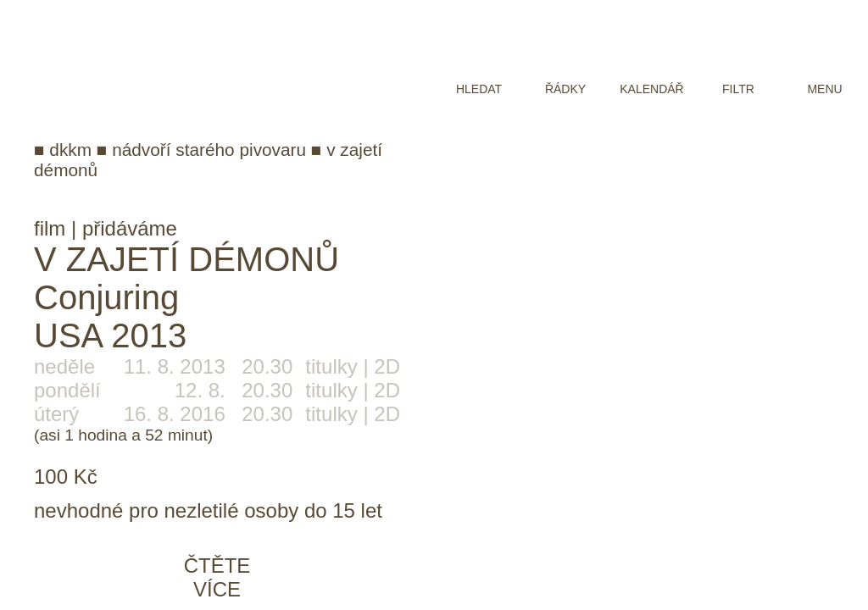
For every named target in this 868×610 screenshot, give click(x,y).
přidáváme (130, 228)
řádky (565, 89)
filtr (738, 89)
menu (824, 89)
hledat (479, 89)
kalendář (651, 89)
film (50, 228)
